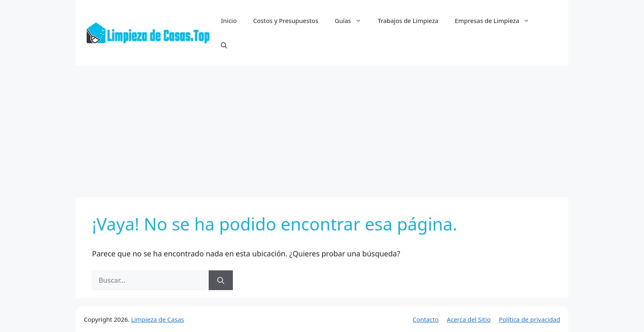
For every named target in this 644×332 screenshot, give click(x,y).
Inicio (229, 21)
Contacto (426, 319)
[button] (224, 45)
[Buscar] (221, 280)
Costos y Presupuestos (286, 21)
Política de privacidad (529, 319)
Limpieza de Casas (158, 319)
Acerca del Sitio (469, 319)
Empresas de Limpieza (496, 21)
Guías (352, 21)
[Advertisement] (322, 127)
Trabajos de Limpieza (408, 21)
